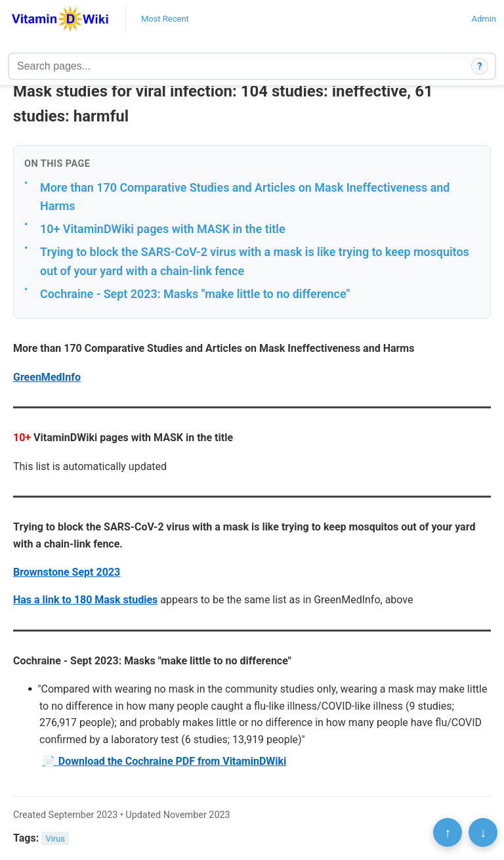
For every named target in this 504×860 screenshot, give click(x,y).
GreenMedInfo (47, 377)
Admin (484, 19)
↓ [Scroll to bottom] (483, 832)
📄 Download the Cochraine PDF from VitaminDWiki (165, 761)
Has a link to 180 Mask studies (85, 600)
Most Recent (165, 19)
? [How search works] (480, 66)
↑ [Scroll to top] (448, 832)
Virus (55, 839)
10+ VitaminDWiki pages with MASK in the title (163, 229)
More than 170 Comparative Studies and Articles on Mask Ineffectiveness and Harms (245, 197)
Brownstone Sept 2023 (67, 572)
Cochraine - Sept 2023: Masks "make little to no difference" (195, 294)
